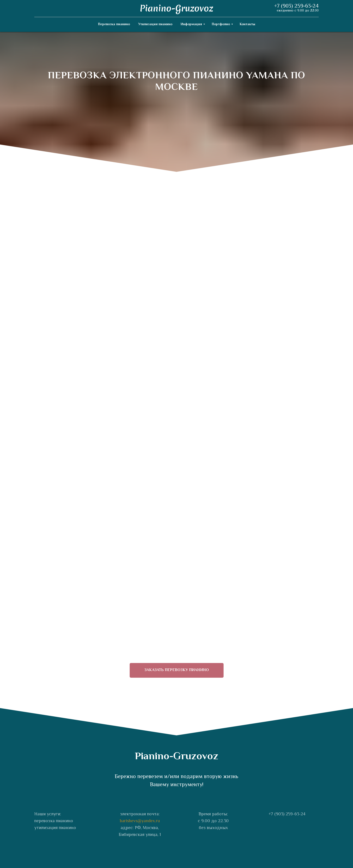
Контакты (247, 24)
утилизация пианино (55, 828)
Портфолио (221, 24)
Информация (191, 24)
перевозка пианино (54, 821)
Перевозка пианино (114, 24)
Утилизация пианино (155, 24)
